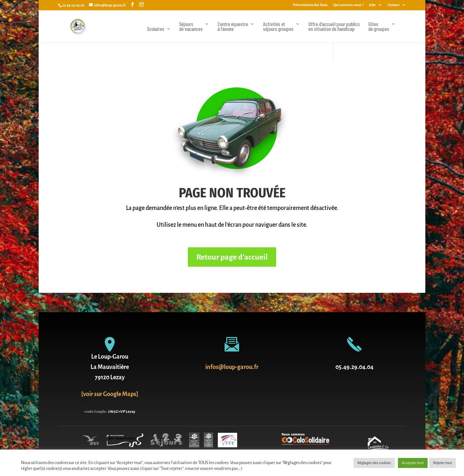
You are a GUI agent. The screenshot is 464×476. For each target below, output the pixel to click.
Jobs (372, 5)
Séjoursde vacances (191, 27)
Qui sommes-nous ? (348, 5)
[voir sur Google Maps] (110, 394)
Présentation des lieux (310, 5)
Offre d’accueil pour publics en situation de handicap (334, 27)
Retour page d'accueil (232, 257)
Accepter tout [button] (413, 463)
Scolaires (156, 29)
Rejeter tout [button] (443, 463)
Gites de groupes (379, 27)
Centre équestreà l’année (233, 27)
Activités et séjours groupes (278, 27)
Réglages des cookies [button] (374, 463)
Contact (394, 5)
